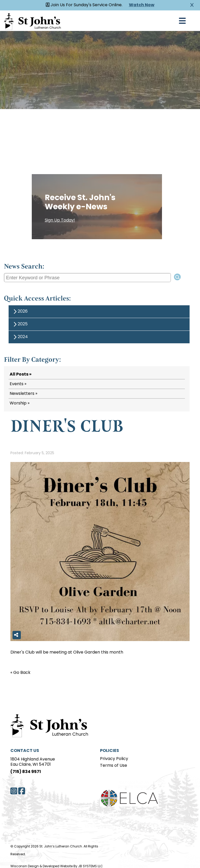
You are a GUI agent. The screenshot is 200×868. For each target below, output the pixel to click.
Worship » (20, 403)
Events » (18, 384)
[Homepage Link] (33, 21)
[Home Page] (47, 725)
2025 (20, 324)
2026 (20, 312)
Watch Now (142, 5)
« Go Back (20, 673)
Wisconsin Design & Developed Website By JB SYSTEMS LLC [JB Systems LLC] (57, 866)
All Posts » (21, 375)
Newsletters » (23, 394)
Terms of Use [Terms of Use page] (114, 766)
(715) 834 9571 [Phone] (26, 772)
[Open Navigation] (182, 21)
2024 (20, 337)
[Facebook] (22, 791)
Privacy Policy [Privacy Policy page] (114, 759)
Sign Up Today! (60, 220)
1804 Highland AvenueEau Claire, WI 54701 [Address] (33, 762)
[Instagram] (14, 791)
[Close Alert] (192, 5)
